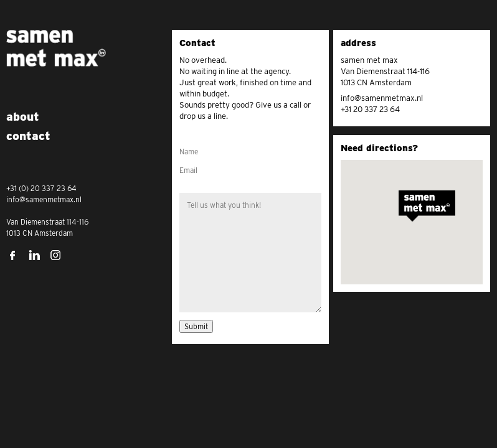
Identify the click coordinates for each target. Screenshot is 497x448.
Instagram (56, 255)
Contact (197, 43)
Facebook (12, 255)
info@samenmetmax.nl (382, 98)
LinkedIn (34, 255)
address (358, 43)
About (23, 117)
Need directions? (379, 148)
